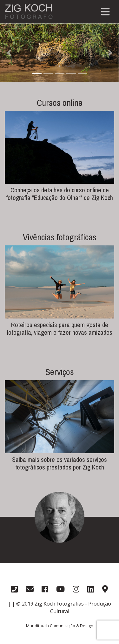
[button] (9, 53)
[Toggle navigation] (105, 12)
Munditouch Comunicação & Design (60, 626)
